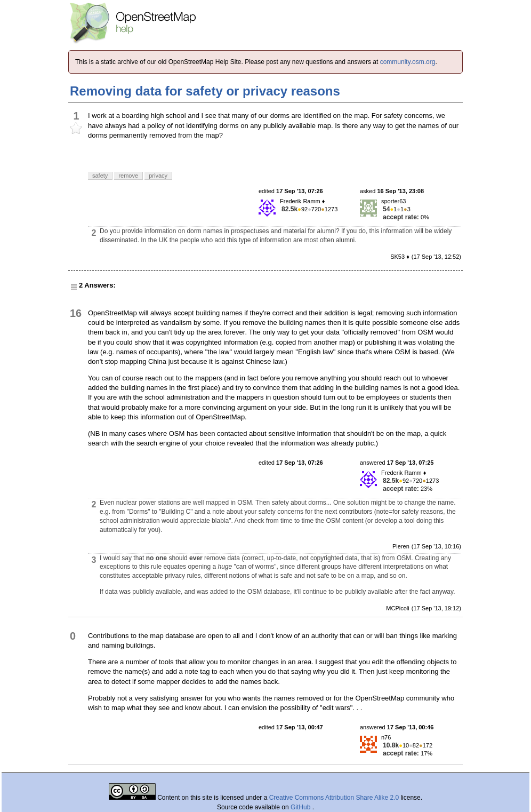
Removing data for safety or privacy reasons (205, 91)
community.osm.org (408, 62)
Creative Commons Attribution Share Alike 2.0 (334, 798)
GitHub (301, 807)
